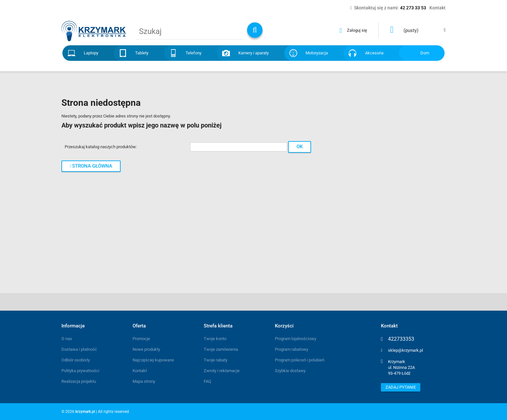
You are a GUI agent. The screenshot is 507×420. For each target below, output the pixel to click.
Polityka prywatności (80, 371)
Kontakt (140, 371)
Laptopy (91, 53)
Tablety (142, 53)
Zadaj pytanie (401, 387)
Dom (425, 53)
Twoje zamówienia (221, 349)
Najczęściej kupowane (153, 360)
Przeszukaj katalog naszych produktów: (101, 147)
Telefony (194, 53)
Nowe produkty (146, 349)
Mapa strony (144, 381)
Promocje (141, 339)
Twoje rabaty (216, 360)
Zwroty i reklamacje (222, 371)
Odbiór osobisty (76, 360)
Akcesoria (374, 53)
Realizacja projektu (79, 381)
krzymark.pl (85, 412)
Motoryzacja (317, 53)
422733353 (401, 339)
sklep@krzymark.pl (405, 350)
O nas (67, 339)
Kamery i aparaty (253, 53)
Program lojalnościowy (296, 339)
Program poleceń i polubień (300, 360)
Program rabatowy (291, 349)
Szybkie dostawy (290, 371)
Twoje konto (215, 339)
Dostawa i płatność (79, 349)
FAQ (207, 381)
